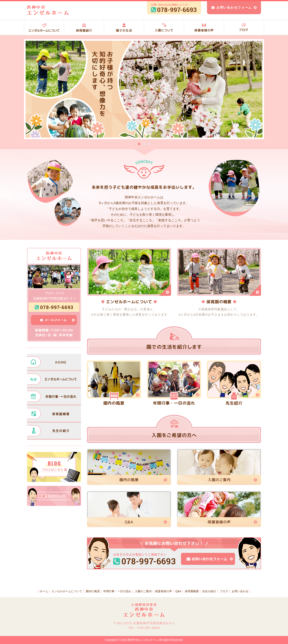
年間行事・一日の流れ (117, 591)
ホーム (44, 591)
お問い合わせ (240, 591)
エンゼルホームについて (67, 591)
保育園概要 (192, 591)
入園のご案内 (143, 591)
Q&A (178, 591)
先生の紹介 (209, 591)
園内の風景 (93, 591)
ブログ (224, 591)
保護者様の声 (163, 591)
